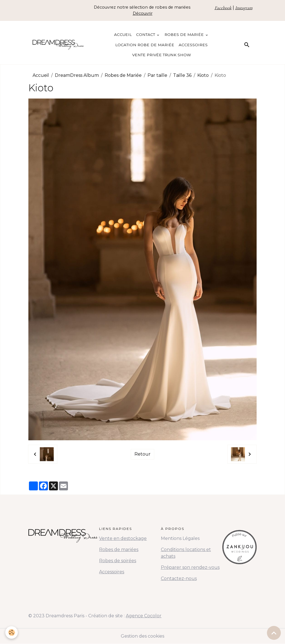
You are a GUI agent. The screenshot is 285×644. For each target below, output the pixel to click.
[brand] (58, 45)
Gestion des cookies (142, 636)
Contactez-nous (179, 578)
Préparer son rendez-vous (190, 567)
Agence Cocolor (144, 616)
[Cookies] (12, 632)
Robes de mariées (119, 550)
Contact (146, 35)
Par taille (157, 75)
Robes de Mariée (185, 35)
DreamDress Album (77, 75)
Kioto (203, 75)
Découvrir (143, 13)
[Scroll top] (274, 633)
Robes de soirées (118, 561)
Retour (142, 454)
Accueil (123, 35)
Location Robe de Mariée (145, 45)
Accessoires (193, 45)
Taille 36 (182, 75)
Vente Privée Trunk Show (162, 55)
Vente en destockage (123, 538)
